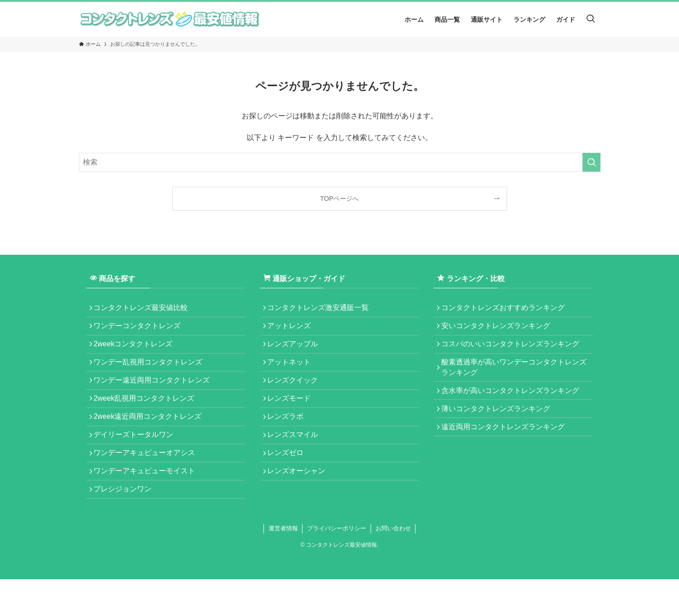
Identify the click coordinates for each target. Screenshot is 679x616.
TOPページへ (339, 199)
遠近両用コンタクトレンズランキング (506, 449)
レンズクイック (296, 395)
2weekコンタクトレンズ (137, 352)
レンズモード (293, 417)
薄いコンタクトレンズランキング (499, 427)
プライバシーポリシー (337, 565)
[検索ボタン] (591, 19)
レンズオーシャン (300, 502)
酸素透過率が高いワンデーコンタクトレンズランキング (513, 379)
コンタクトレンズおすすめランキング (506, 309)
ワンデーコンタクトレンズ (141, 331)
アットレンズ (293, 331)
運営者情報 (283, 565)
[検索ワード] (340, 162)
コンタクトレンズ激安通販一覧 (322, 309)
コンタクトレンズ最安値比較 (144, 309)
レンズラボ (289, 438)
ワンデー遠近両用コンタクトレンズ (155, 395)
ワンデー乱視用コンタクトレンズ (151, 374)
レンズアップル (296, 352)
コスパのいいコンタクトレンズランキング (513, 352)
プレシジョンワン (126, 524)
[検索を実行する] (591, 162)
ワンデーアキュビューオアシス (148, 481)
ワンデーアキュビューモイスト (148, 502)
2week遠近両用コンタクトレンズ (151, 438)
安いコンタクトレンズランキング (499, 331)
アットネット (293, 374)
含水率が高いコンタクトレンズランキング (513, 405)
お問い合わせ (393, 565)
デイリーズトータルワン (137, 460)
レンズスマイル (296, 460)
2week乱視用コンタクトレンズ (147, 417)
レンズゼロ (289, 481)
